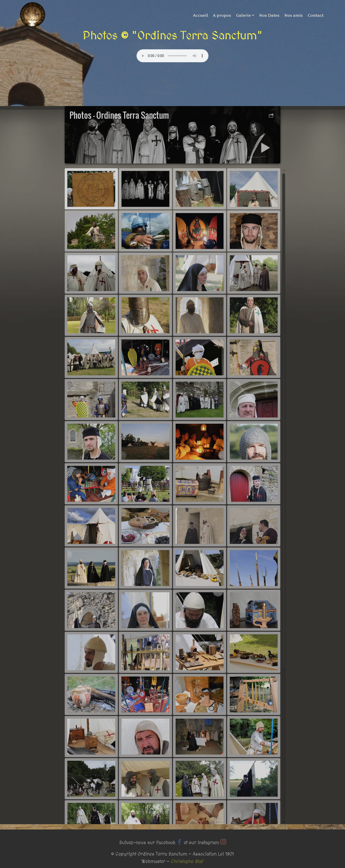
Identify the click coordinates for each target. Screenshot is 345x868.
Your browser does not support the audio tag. (172, 56)
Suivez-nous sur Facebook (147, 846)
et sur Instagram (201, 846)
